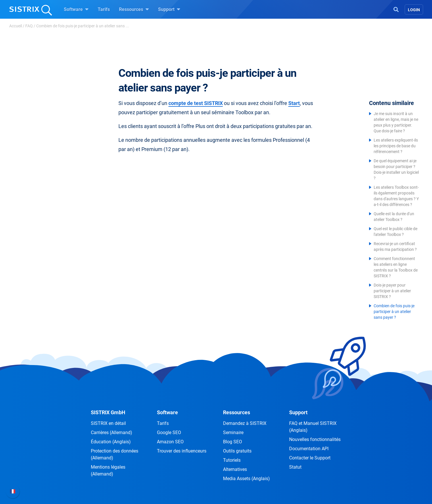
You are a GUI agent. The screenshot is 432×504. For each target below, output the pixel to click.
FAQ (29, 26)
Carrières (112, 433)
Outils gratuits (237, 451)
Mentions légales (108, 470)
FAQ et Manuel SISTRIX (313, 427)
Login (414, 10)
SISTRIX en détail (108, 423)
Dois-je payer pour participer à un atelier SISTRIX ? (392, 291)
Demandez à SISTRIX (245, 423)
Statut (295, 467)
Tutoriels (232, 460)
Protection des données (115, 454)
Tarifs (104, 9)
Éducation (111, 442)
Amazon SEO (170, 442)
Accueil (16, 26)
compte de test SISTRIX (196, 103)
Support (169, 9)
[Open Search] (396, 9)
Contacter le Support (310, 458)
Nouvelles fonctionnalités (315, 439)
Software (76, 9)
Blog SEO (233, 442)
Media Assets (246, 479)
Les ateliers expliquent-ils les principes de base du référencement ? (396, 146)
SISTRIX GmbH (108, 412)
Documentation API (309, 449)
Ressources (134, 9)
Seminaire (233, 433)
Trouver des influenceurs (182, 451)
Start (294, 103)
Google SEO (169, 433)
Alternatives (235, 469)
